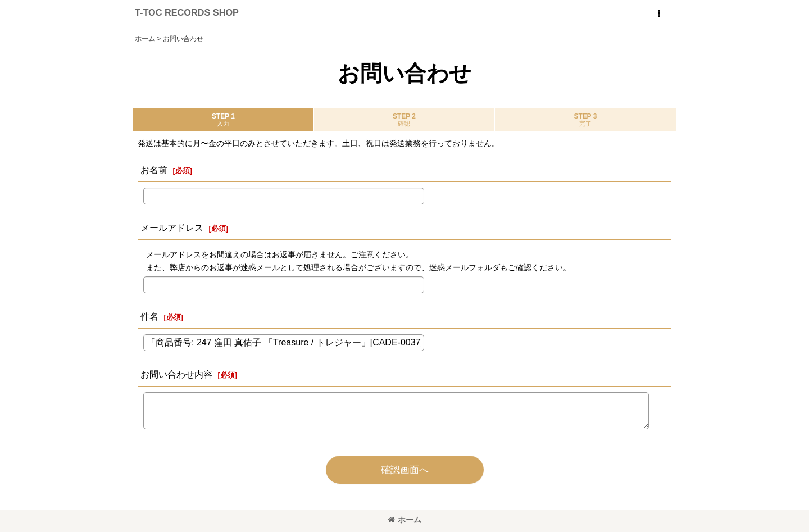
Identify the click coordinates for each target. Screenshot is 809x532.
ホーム (404, 520)
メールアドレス (172, 228)
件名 (149, 316)
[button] (658, 14)
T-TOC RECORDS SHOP (187, 12)
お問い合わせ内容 (176, 374)
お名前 (154, 170)
